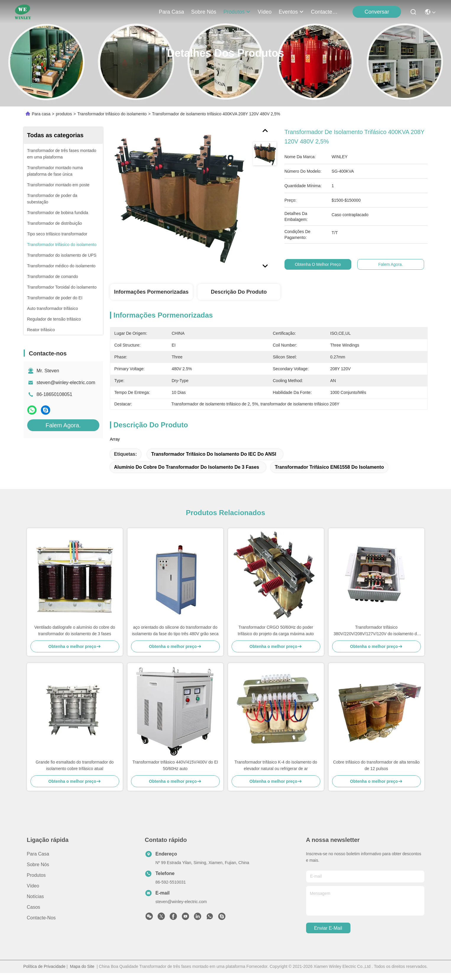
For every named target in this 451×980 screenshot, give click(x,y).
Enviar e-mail (328, 928)
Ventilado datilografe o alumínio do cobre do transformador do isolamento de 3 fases (75, 630)
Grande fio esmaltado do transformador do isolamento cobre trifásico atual (75, 765)
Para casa (171, 12)
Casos (34, 907)
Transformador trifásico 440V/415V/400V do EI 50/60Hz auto (175, 765)
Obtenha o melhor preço (324, 264)
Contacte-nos (325, 12)
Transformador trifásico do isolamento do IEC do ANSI (214, 454)
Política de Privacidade (44, 966)
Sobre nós (204, 12)
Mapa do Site (82, 966)
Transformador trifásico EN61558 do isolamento (329, 467)
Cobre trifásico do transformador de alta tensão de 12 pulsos (376, 765)
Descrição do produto (239, 292)
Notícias (35, 896)
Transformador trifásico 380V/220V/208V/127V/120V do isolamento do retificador (376, 631)
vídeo (265, 12)
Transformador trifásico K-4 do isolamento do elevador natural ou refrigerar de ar (276, 765)
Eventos (291, 12)
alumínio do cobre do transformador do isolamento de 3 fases (187, 467)
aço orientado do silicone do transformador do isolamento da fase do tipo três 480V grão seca (175, 630)
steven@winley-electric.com (66, 383)
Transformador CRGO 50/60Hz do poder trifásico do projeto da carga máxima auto (276, 630)
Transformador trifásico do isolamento (112, 114)
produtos (237, 12)
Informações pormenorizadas (151, 292)
